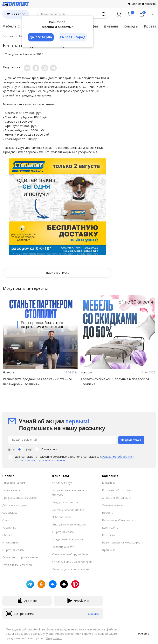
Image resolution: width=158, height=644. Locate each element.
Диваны (111, 26)
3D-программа (62, 517)
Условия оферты (63, 546)
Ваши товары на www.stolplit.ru (123, 542)
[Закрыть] (90, 19)
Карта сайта (110, 527)
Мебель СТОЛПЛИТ (20, 26)
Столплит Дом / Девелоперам (72, 561)
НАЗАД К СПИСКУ (58, 273)
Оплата (7, 520)
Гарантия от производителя (21, 557)
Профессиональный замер (20, 497)
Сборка (7, 535)
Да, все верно (41, 37)
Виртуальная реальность (69, 524)
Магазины (109, 482)
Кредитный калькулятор (68, 539)
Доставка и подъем (15, 505)
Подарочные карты (65, 502)
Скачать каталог (113, 505)
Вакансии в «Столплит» (118, 520)
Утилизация (10, 542)
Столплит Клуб (62, 482)
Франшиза (109, 550)
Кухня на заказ (12, 490)
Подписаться (131, 439)
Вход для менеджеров (17, 564)
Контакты (109, 535)
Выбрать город (73, 37)
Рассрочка (9, 527)
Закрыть (143, 634)
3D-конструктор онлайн (68, 509)
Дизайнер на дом (14, 482)
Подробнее (54, 638)
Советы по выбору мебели (70, 554)
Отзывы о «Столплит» (117, 497)
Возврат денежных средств (71, 569)
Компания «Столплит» (117, 490)
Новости (108, 512)
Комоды (131, 26)
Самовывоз (10, 512)
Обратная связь (13, 550)
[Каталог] (16, 14)
